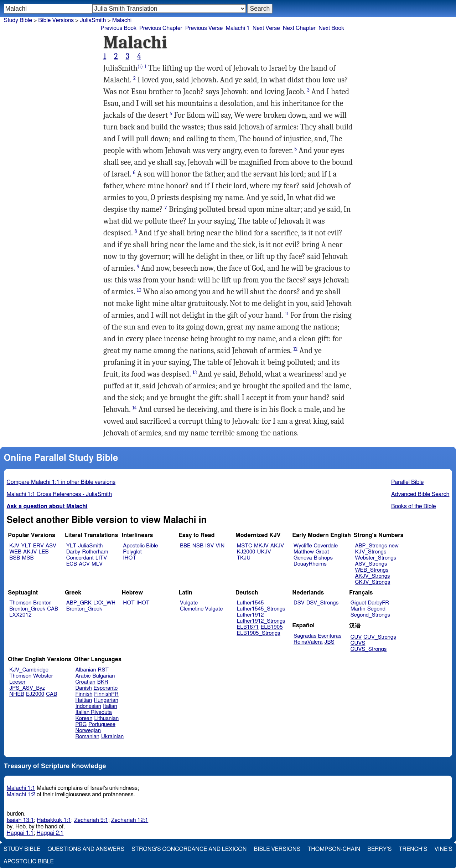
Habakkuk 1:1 (54, 820)
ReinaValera (308, 642)
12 (295, 349)
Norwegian (88, 731)
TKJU (244, 558)
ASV (51, 546)
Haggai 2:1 (50, 833)
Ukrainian (112, 737)
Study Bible (18, 20)
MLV (97, 564)
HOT (129, 603)
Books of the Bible (414, 506)
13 (195, 372)
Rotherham (95, 552)
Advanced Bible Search (420, 494)
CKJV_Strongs (372, 582)
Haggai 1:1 (20, 833)
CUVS (358, 643)
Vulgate (189, 603)
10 (139, 290)
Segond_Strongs (370, 615)
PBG (81, 724)
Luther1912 (250, 615)
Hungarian (106, 700)
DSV (299, 603)
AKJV (30, 552)
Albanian (86, 670)
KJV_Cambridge (29, 670)
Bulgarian (103, 676)
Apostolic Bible (29, 862)
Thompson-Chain (334, 849)
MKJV (261, 546)
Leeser (17, 682)
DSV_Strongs (323, 603)
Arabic (83, 676)
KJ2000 (246, 552)
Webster (43, 676)
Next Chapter (299, 28)
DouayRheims (310, 564)
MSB (28, 558)
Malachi (122, 20)
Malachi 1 (237, 28)
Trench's (413, 849)
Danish (84, 688)
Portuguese (102, 724)
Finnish (84, 694)
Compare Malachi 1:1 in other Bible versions (61, 482)
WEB (15, 552)
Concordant (80, 558)
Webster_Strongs (375, 558)
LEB (43, 552)
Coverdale (326, 546)
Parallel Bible (407, 482)
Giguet (358, 603)
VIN (220, 546)
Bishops (323, 558)
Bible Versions (56, 20)
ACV (84, 564)
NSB (198, 546)
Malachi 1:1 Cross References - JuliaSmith (59, 494)
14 (134, 408)
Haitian (84, 700)
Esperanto (106, 688)
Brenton (42, 603)
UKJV (264, 552)
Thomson (20, 603)
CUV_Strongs (380, 637)
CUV (356, 637)
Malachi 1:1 (21, 788)
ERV (38, 546)
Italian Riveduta (94, 712)
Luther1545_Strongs (261, 609)
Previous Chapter (161, 28)
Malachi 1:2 (21, 795)
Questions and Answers (86, 849)
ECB (72, 564)
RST (103, 670)
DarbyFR (379, 603)
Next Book (331, 28)
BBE (185, 546)
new (394, 546)
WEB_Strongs (372, 570)
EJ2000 (35, 694)
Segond (376, 609)
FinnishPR (106, 694)
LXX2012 (20, 615)
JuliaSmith (93, 20)
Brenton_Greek (27, 609)
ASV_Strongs (371, 564)
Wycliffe (303, 546)
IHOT (129, 558)
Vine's (444, 849)
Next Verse (266, 28)
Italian (110, 706)
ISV (209, 546)
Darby (73, 552)
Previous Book (118, 28)
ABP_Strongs (371, 546)
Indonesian (89, 706)
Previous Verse (204, 28)
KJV (14, 546)
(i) (140, 67)
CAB (53, 609)
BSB (15, 558)
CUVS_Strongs (369, 649)
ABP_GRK (79, 603)
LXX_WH (104, 603)
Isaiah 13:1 (20, 820)
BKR (103, 682)
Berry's (379, 849)
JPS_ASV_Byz (27, 688)
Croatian (85, 682)
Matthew (304, 552)
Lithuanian (106, 718)
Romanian (87, 737)
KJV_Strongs (370, 552)
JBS (329, 642)
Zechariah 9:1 (91, 820)
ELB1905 (272, 627)
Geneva (303, 558)
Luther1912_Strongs (261, 621)
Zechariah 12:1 (130, 820)
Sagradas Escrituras (317, 636)
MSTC (245, 546)
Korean (84, 718)
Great (322, 552)
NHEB (17, 694)
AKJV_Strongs (372, 576)
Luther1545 (250, 603)
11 (287, 314)
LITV (101, 558)
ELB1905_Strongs (259, 633)
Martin (358, 609)
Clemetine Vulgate (201, 609)
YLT (26, 546)
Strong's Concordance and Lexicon (189, 849)
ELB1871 (248, 627)
